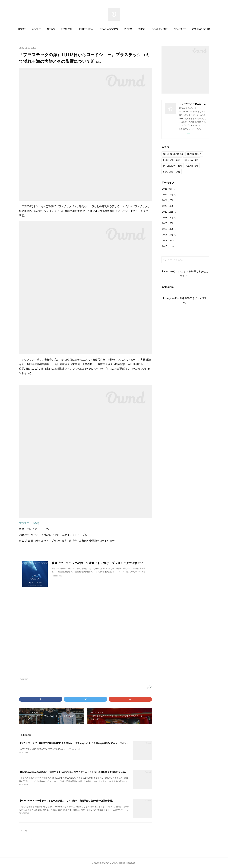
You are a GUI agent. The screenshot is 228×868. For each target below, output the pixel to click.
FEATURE (172, 172)
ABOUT (36, 29)
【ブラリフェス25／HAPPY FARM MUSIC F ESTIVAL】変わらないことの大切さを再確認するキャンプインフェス (76, 743)
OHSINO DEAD (173, 154)
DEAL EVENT (160, 29)
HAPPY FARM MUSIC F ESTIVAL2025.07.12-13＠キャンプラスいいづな (50, 749)
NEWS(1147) (24, 679)
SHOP (142, 29)
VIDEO (128, 29)
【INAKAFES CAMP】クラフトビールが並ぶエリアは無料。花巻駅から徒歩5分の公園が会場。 (66, 801)
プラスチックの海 (29, 523)
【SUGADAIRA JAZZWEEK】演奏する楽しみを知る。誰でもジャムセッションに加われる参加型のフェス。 (73, 772)
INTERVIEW (86, 29)
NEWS (51, 29)
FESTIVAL (67, 29)
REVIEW (191, 160)
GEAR (192, 166)
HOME (22, 29)
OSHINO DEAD (201, 29)
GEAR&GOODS (109, 29)
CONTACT (180, 29)
